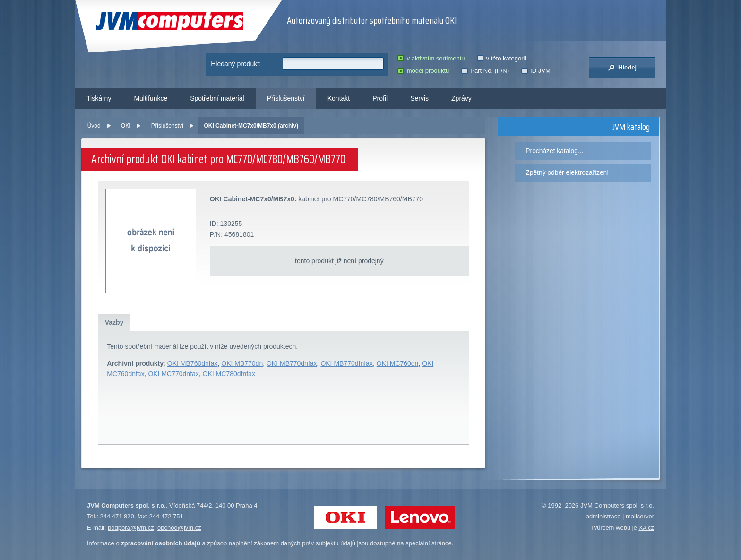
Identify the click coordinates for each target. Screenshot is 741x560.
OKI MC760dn (398, 363)
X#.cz (646, 528)
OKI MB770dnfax (292, 363)
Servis (419, 98)
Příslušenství (286, 98)
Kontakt (339, 98)
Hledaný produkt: (236, 64)
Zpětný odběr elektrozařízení (567, 172)
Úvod (94, 126)
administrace (603, 516)
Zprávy (461, 98)
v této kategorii (501, 58)
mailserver (640, 516)
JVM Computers (170, 21)
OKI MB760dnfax (193, 363)
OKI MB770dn (242, 363)
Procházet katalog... (554, 151)
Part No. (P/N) (485, 71)
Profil (380, 98)
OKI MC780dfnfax (229, 374)
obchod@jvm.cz (179, 528)
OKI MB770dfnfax (347, 363)
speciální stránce (429, 543)
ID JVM (536, 71)
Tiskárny (99, 98)
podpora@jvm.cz (131, 528)
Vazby (114, 322)
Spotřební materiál (217, 98)
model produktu (423, 71)
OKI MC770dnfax (173, 374)
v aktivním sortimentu (431, 58)
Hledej (622, 68)
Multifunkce (151, 98)
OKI (126, 126)
